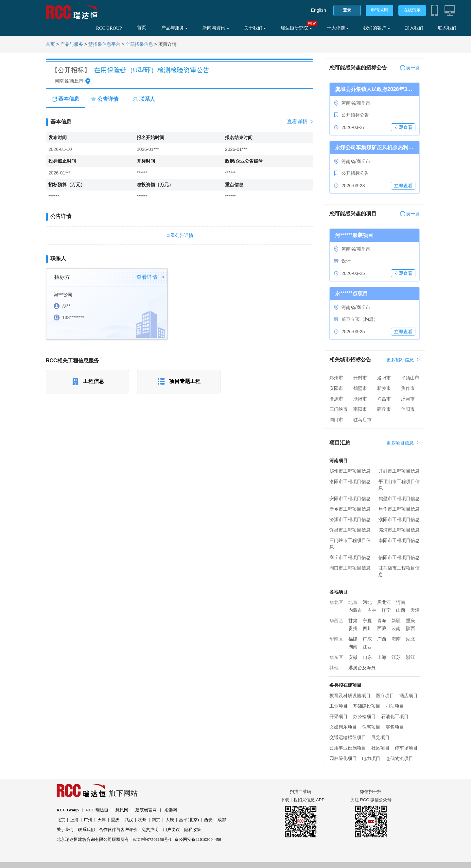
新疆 (396, 621)
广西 (382, 639)
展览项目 (380, 737)
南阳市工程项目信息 (399, 540)
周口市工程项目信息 (350, 568)
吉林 (372, 610)
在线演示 (412, 10)
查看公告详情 (180, 235)
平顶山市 (410, 378)
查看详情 (300, 122)
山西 (401, 610)
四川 (367, 628)
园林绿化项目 (343, 758)
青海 (382, 621)
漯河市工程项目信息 (399, 530)
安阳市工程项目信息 (350, 498)
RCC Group (68, 810)
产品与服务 (175, 28)
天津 (415, 610)
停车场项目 (406, 748)
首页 (142, 28)
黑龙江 (384, 602)
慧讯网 (122, 810)
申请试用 (379, 10)
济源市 (336, 399)
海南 (396, 639)
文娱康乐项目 (343, 727)
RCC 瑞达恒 (97, 810)
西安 (208, 820)
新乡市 (384, 388)
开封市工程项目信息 (399, 471)
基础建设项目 (367, 706)
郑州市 (336, 378)
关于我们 (255, 28)
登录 (347, 10)
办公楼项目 (364, 716)
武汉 (129, 820)
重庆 (410, 621)
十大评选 (338, 28)
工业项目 (339, 706)
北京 (353, 602)
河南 (401, 602)
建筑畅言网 (146, 810)
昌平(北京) (189, 820)
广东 (367, 639)
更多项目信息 (403, 443)
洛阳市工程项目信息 (350, 481)
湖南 (353, 647)
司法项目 (395, 706)
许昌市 (384, 399)
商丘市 (384, 409)
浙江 (410, 657)
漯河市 (408, 399)
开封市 (360, 378)
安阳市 (336, 388)
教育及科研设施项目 (350, 696)
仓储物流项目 (399, 758)
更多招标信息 (403, 360)
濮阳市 (360, 399)
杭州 (142, 820)
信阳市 (408, 409)
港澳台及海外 (362, 668)
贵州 (353, 628)
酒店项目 (409, 696)
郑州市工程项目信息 (350, 471)
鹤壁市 (360, 388)
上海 (382, 657)
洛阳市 (384, 378)
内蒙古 (355, 610)
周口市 (336, 420)
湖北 (410, 639)
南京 (156, 820)
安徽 (353, 657)
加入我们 (414, 28)
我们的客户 (377, 28)
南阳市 (360, 409)
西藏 (382, 628)
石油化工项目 (395, 716)
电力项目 (371, 758)
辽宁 (386, 610)
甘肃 (353, 621)
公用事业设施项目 (348, 748)
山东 (367, 657)
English (319, 10)
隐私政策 (193, 830)
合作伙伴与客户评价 (118, 830)
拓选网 (171, 810)
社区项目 (380, 748)
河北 (367, 602)
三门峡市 (339, 409)
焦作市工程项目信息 (399, 509)
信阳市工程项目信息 (399, 557)
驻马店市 (362, 420)
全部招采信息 (139, 44)
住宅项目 (371, 727)
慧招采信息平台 (104, 44)
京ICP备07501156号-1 (152, 839)
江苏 (396, 657)
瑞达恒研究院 (296, 28)
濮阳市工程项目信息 (399, 519)
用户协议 (171, 830)
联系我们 (447, 28)
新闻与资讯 (216, 28)
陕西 (410, 628)
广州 (88, 820)
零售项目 (395, 727)
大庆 (170, 820)
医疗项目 (385, 696)
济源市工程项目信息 (350, 519)
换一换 (410, 68)
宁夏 (367, 621)
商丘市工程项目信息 (350, 557)
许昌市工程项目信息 (350, 530)
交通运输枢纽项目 (348, 737)
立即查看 (403, 127)
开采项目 (339, 716)
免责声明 (150, 830)
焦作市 (408, 388)
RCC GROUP (109, 28)
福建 (353, 639)
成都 (222, 820)
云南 (396, 628)
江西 (367, 647)
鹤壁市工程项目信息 (399, 498)
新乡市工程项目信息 (350, 509)
